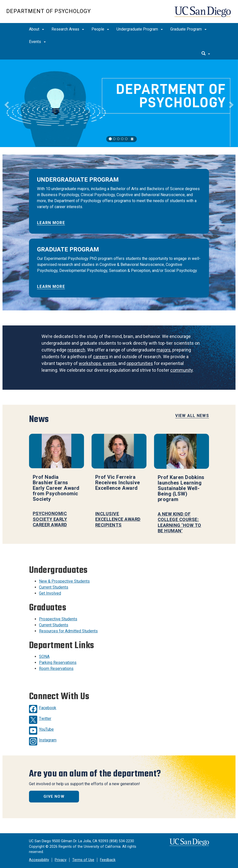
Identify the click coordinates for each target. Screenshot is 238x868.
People (100, 29)
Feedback (108, 860)
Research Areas (68, 29)
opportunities (140, 363)
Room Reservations (56, 669)
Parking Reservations (58, 663)
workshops (90, 363)
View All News (192, 416)
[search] (206, 54)
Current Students (54, 587)
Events (37, 42)
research (76, 350)
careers (101, 357)
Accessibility (39, 860)
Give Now (54, 796)
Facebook (48, 708)
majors (163, 350)
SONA (44, 657)
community (181, 370)
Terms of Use (83, 860)
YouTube (46, 729)
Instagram (48, 740)
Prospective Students (58, 619)
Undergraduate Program (140, 29)
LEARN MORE (51, 223)
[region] (119, 103)
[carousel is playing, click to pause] (132, 139)
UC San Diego (203, 14)
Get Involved (50, 593)
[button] (6, 103)
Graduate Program (188, 29)
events (110, 363)
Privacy (61, 860)
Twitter (45, 719)
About (36, 29)
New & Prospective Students (64, 581)
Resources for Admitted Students (68, 631)
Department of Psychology (48, 11)
